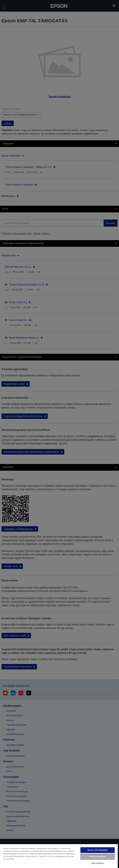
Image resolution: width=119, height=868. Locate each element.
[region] (59, 856)
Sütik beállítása (98, 863)
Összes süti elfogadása (97, 850)
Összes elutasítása (98, 857)
